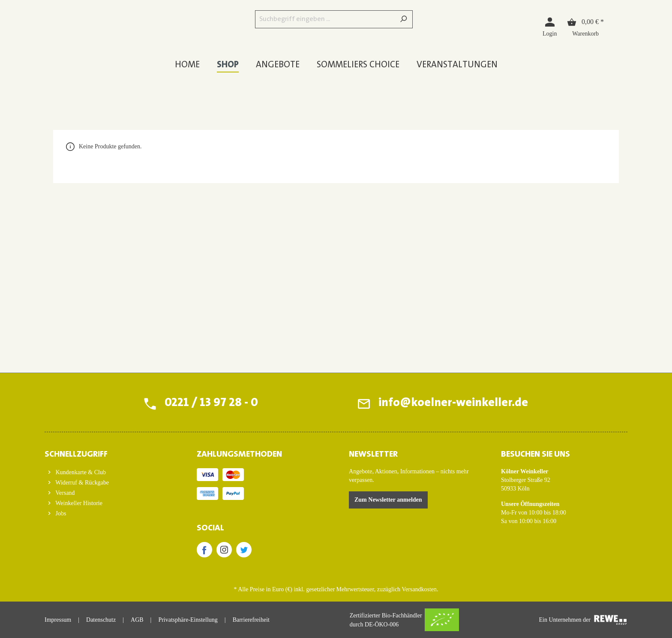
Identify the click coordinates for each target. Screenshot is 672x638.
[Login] (550, 26)
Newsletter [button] (373, 454)
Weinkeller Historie (78, 503)
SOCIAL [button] (210, 528)
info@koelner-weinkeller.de (453, 403)
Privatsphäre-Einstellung (188, 620)
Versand (64, 493)
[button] (108, 452)
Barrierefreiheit (251, 620)
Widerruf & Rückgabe (81, 483)
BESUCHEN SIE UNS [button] (535, 454)
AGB (137, 620)
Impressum (58, 620)
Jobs (60, 513)
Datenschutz (101, 620)
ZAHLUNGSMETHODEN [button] (239, 454)
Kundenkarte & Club (80, 472)
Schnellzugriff (76, 454)
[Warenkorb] (585, 26)
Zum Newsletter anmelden (388, 500)
